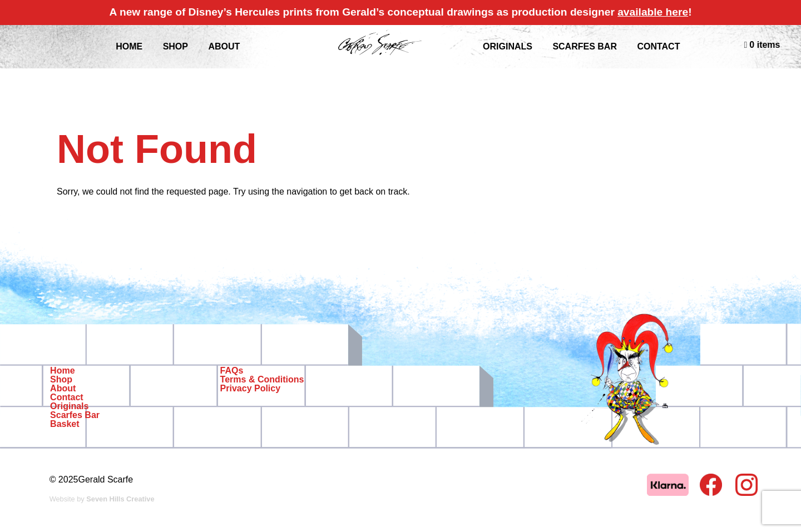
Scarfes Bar (585, 46)
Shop (61, 380)
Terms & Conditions (262, 380)
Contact (658, 46)
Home (62, 371)
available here (653, 12)
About (63, 389)
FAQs (232, 371)
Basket (65, 424)
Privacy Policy (251, 389)
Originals (508, 46)
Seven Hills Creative (120, 499)
